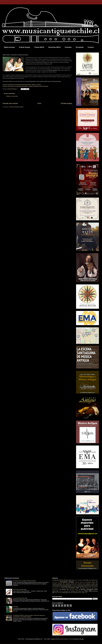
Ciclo (84, 580)
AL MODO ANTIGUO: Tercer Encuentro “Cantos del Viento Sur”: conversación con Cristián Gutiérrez (29, 616)
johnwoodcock (65, 639)
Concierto (64, 582)
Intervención (55, 590)
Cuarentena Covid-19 (90, 585)
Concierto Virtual (91, 582)
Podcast (73, 591)
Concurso (80, 584)
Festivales (68, 47)
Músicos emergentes (87, 589)
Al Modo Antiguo (25, 47)
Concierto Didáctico (79, 582)
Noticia (54, 591)
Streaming (95, 591)
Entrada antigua (66, 103)
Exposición (56, 588)
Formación (72, 588)
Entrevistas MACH (54, 47)
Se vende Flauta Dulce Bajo (20, 598)
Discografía (80, 47)
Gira (81, 588)
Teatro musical (58, 593)
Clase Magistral (92, 580)
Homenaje (94, 588)
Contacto (91, 47)
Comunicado (55, 582)
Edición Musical (74, 586)
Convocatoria (66, 585)
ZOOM (74, 593)
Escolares (95, 586)
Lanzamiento (63, 589)
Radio (86, 591)
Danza (58, 586)
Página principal (9, 47)
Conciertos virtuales (70, 584)
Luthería (76, 589)
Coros (73, 585)
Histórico (87, 588)
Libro (71, 589)
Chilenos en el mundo (76, 580)
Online (60, 591)
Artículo (54, 580)
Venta (64, 593)
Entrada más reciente (10, 103)
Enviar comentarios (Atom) (17, 107)
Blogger (82, 639)
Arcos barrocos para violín (20, 590)
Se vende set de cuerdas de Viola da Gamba (24, 581)
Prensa (80, 591)
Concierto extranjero (57, 584)
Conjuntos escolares (91, 584)
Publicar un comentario (12, 96)
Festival (63, 588)
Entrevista (89, 586)
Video (69, 593)
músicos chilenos (82, 593)
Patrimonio (66, 591)
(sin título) (16, 607)
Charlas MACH (39, 47)
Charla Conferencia (64, 580)
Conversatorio (56, 585)
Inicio (39, 103)
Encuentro (81, 586)
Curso (54, 586)
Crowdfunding (79, 585)
